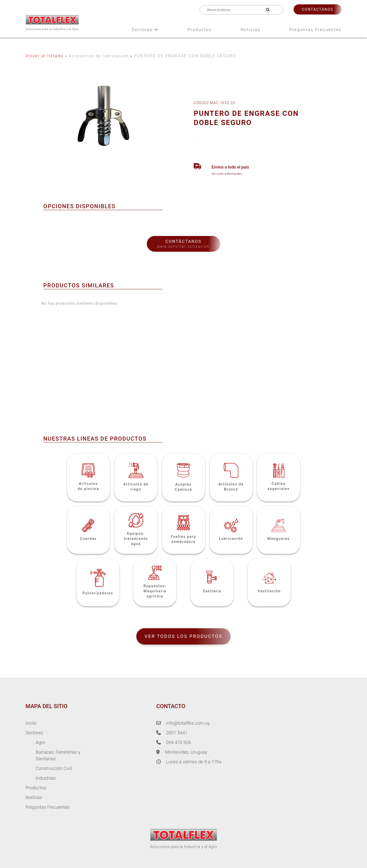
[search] (268, 10)
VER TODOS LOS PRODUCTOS (183, 636)
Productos (200, 30)
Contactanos (318, 9)
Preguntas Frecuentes (315, 30)
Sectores (145, 30)
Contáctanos (183, 244)
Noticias (251, 30)
